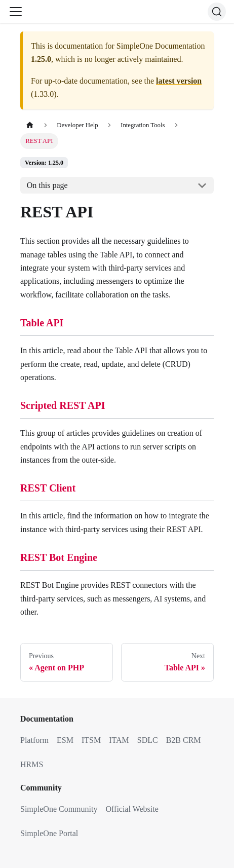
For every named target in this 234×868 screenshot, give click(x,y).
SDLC (148, 740)
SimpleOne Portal (49, 833)
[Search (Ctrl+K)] (217, 12)
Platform (34, 740)
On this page (47, 185)
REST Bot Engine (59, 557)
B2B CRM (184, 740)
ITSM (91, 740)
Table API (42, 323)
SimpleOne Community (59, 809)
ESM (65, 740)
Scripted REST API (63, 405)
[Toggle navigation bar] (16, 12)
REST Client (48, 488)
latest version (179, 81)
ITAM (119, 740)
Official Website (132, 809)
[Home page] (30, 125)
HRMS (32, 764)
